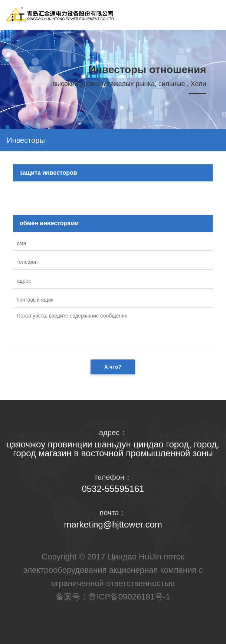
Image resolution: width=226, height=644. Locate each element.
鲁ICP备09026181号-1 (129, 597)
